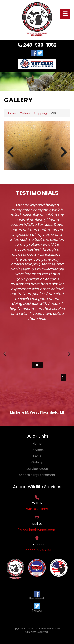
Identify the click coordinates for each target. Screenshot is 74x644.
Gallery (25, 113)
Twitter (37, 608)
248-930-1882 (37, 45)
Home (11, 113)
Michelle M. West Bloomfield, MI (37, 412)
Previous (5, 358)
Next (69, 358)
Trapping (40, 113)
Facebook (37, 596)
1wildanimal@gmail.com (37, 530)
